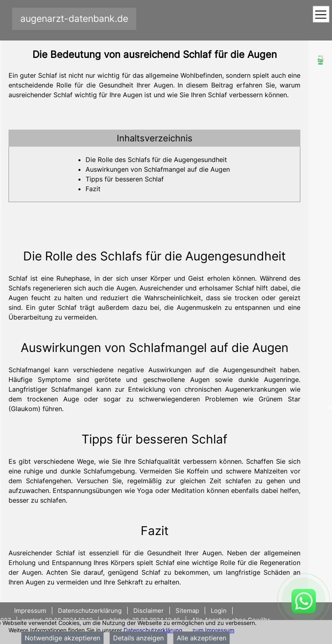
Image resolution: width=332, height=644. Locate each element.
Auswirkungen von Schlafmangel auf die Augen (158, 169)
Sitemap (187, 611)
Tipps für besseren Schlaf (125, 179)
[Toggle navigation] (321, 15)
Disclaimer (149, 611)
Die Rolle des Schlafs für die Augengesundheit (156, 160)
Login (219, 611)
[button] (154, 138)
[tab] (154, 138)
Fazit (93, 189)
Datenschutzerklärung (153, 630)
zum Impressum (213, 630)
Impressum (31, 611)
